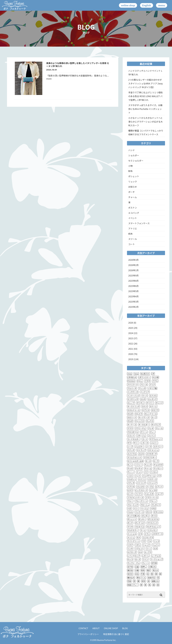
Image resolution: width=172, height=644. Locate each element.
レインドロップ (134, 556)
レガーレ (146, 556)
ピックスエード (141, 490)
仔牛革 (154, 563)
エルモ (143, 399)
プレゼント (156, 505)
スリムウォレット (135, 457)
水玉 (137, 574)
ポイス (154, 516)
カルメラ (139, 414)
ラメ (150, 541)
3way (136, 374)
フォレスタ (149, 494)
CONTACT (83, 628)
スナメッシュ (153, 450)
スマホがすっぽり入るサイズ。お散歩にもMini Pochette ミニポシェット (145, 109)
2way (130, 374)
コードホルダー (134, 439)
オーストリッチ (134, 406)
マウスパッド (152, 523)
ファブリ (139, 494)
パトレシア (152, 483)
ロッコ (130, 559)
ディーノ (131, 472)
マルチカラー (133, 530)
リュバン (156, 545)
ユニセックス (148, 537)
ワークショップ (156, 559)
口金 (137, 567)
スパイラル (132, 454)
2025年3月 (133, 302)
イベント (133, 218)
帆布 (130, 234)
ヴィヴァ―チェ (134, 563)
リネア (130, 545)
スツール (133, 239)
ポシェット (134, 176)
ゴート (145, 439)
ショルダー (134, 155)
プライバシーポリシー (88, 634)
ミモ (140, 534)
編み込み (131, 578)
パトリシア (141, 483)
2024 (131, 333)
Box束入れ (145, 374)
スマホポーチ (152, 454)
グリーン (144, 432)
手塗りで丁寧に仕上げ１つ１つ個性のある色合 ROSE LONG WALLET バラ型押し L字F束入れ (146, 96)
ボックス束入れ (134, 516)
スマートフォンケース (139, 223)
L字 (153, 374)
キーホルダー (144, 425)
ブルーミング (133, 505)
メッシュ (131, 537)
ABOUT (96, 628)
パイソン (142, 479)
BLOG (125, 628)
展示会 (130, 570)
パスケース (152, 479)
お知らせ (133, 187)
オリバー (150, 403)
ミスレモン (152, 530)
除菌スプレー (133, 585)
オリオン (140, 403)
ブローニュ (145, 505)
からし (140, 381)
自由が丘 (151, 578)
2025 (131, 328)
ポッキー (142, 519)
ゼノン (130, 465)
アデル (155, 381)
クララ (130, 428)
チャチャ (139, 468)
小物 (130, 166)
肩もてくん (141, 578)
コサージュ (141, 436)
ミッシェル (132, 534)
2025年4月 (133, 296)
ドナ (146, 472)
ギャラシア (156, 425)
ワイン (145, 559)
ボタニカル (158, 512)
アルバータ (132, 388)
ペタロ (153, 508)
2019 (131, 359)
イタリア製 (152, 388)
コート (132, 244)
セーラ (156, 461)
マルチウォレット (153, 527)
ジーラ (149, 447)
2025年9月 (133, 275)
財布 (130, 171)
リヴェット (140, 548)
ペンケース (139, 512)
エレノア (131, 403)
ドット (139, 472)
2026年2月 (133, 265)
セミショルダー (136, 161)
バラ (159, 476)
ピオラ (130, 490)
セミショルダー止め (135, 461)
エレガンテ (152, 399)
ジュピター (139, 447)
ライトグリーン (134, 541)
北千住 (130, 567)
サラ (129, 443)
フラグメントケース (135, 497)
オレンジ (159, 403)
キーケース (132, 425)
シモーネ (145, 443)
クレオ (151, 428)
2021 (131, 349)
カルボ (130, 414)
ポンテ (130, 523)
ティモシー (158, 468)
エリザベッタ (133, 399)
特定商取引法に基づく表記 (116, 634)
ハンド (132, 150)
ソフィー (139, 465)
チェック (148, 465)
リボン (138, 545)
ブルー (130, 501)
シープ (130, 447)
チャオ (130, 468)
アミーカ (144, 385)
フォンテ (159, 494)
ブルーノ (153, 501)
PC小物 (156, 377)
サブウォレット (156, 439)
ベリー (136, 508)
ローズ (138, 559)
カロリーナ (132, 417)
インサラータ (133, 392)
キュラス (150, 421)
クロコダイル (133, 432)
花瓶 (129, 581)
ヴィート (146, 563)
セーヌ (148, 461)
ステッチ (131, 450)
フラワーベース (152, 497)
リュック (133, 181)
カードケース (144, 417)
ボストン (133, 208)
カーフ (154, 417)
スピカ (141, 454)
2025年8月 (133, 281)
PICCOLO (131, 381)
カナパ (145, 406)
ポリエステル (153, 519)
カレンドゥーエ (151, 414)
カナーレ (153, 406)
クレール (159, 428)
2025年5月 (133, 291)
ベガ (129, 508)
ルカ (156, 548)
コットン (151, 436)
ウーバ (145, 396)
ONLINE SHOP (111, 628)
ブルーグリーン (141, 501)
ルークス (148, 552)
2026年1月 (133, 270)
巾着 (137, 570)
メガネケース (157, 534)
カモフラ (155, 410)
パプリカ (131, 487)
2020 (131, 354)
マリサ (130, 527)
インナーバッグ (134, 396)
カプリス (146, 410)
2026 (131, 323)
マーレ (143, 530)
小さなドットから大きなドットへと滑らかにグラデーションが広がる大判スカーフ (146, 122)
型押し (144, 567)
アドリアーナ (133, 385)
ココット (131, 436)
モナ (139, 537)
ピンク (130, 494)
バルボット (132, 479)
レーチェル (156, 556)
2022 (131, 343)
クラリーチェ (140, 428)
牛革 (143, 574)
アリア (152, 385)
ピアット (159, 487)
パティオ (131, 483)
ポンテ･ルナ (140, 523)
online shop (128, 5)
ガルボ (130, 421)
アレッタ (142, 388)
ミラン (147, 534)
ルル (140, 552)
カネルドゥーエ (134, 410)
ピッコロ (153, 490)
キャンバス (140, 421)
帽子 (149, 570)
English (147, 5)
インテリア (145, 392)
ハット (138, 476)
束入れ (156, 570)
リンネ (130, 548)
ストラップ (141, 450)
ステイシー (158, 447)
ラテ (144, 541)
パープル (150, 487)
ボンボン (146, 516)
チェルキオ (158, 465)
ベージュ (145, 508)
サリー (136, 443)
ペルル (130, 512)
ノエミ (130, 476)
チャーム (133, 197)
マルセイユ (140, 527)
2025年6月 (133, 286)
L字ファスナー (145, 377)
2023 (131, 338)
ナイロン (154, 472)
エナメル (153, 396)
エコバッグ (134, 213)
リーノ (149, 548)
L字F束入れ (132, 377)
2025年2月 (133, 307)
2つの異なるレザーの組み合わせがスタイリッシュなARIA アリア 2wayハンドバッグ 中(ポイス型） (146, 83)
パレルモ (140, 487)
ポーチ (132, 192)
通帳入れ (155, 581)
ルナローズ (132, 552)
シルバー (154, 443)
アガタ (147, 381)
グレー (152, 432)
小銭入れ (152, 567)
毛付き (130, 574)
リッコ (156, 541)
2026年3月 (133, 260)
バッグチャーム (149, 476)
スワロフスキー (150, 457)
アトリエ (133, 228)
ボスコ (149, 512)
